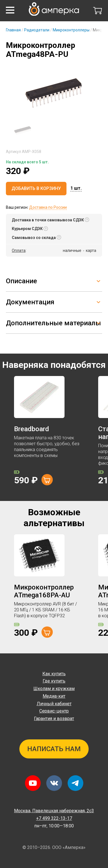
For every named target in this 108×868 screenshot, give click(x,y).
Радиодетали (37, 30)
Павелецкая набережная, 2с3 (54, 811)
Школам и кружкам (54, 689)
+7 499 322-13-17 (54, 818)
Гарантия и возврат (54, 719)
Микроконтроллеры (71, 30)
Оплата (19, 250)
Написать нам (54, 749)
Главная (13, 30)
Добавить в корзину (36, 188)
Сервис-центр (54, 711)
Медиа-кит (54, 696)
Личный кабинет (54, 704)
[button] (10, 10)
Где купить (54, 681)
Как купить (54, 674)
